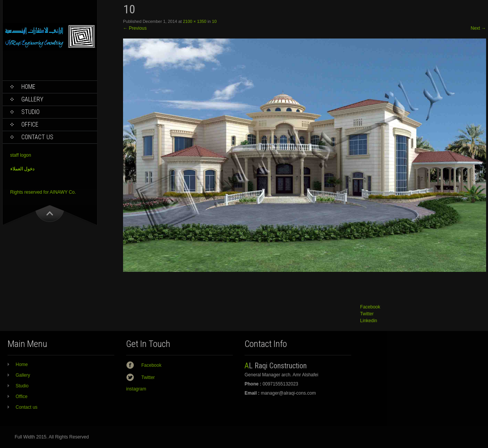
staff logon (21, 155)
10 (214, 21)
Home (28, 87)
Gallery (32, 99)
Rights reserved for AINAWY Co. (43, 192)
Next (478, 28)
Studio (30, 112)
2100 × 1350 (194, 21)
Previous (135, 28)
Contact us (37, 137)
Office (30, 124)
